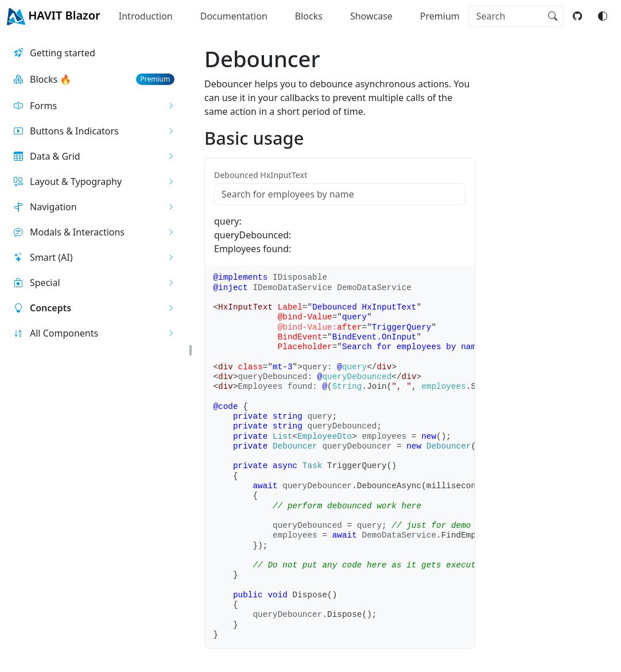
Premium (440, 16)
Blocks (309, 16)
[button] (94, 106)
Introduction (146, 16)
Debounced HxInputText (261, 175)
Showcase (371, 16)
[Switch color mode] (603, 16)
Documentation (234, 16)
